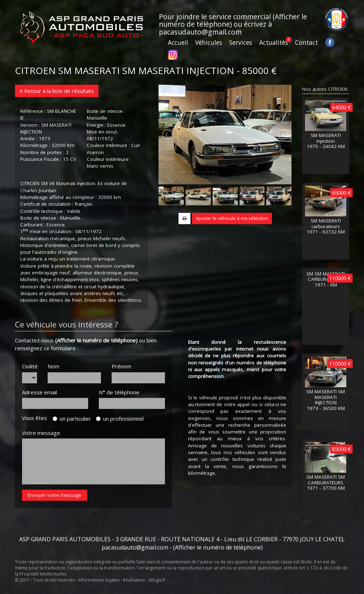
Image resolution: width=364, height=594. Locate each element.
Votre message (41, 433)
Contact (306, 43)
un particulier (72, 419)
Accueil (178, 43)
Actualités (274, 43)
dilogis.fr (157, 580)
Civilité (30, 366)
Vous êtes (37, 418)
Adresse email (39, 392)
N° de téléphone (119, 392)
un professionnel (120, 419)
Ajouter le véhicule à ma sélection (232, 218)
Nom (53, 366)
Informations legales (99, 580)
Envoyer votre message (55, 495)
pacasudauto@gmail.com (200, 32)
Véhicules (209, 43)
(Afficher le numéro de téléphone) (96, 340)
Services (241, 43)
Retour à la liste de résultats (57, 91)
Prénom (121, 366)
